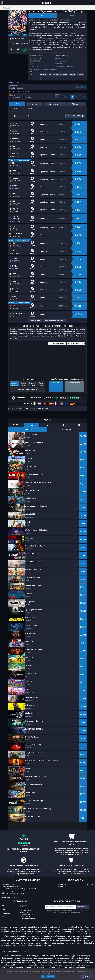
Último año (23, 384)
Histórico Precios (27, 108)
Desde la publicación (14, 384)
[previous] (11, 35)
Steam (57, 66)
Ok (43, 977)
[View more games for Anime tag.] (66, 76)
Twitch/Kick (62, 885)
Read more (51, 977)
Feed (72, 16)
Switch (55, 69)
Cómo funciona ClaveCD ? (11, 887)
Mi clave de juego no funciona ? (13, 891)
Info (42, 16)
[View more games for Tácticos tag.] (81, 76)
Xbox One (48, 69)
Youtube (90, 885)
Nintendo (5, 917)
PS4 (43, 69)
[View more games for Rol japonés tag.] (57, 76)
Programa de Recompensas (25, 907)
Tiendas (60, 887)
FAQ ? (4, 895)
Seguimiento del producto (28, 389)
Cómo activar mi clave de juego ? (14, 893)
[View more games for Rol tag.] (50, 76)
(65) (70, 398)
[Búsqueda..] (47, 8)
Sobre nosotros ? (8, 885)
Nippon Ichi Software (62, 61)
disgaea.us (58, 58)
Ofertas (14, 108)
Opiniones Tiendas (26, 914)
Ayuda (86, 976)
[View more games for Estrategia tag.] (44, 76)
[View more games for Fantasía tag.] (73, 76)
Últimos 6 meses (32, 384)
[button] (64, 97)
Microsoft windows (67, 66)
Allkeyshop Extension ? (10, 897)
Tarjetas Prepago (26, 910)
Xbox (4, 910)
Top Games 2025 (26, 916)
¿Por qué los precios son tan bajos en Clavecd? (19, 889)
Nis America (59, 64)
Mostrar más (35, 321)
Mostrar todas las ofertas (55, 321)
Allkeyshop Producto (27, 919)
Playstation (6, 913)
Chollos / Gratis (25, 912)
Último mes (41, 384)
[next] (25, 35)
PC (3, 906)
